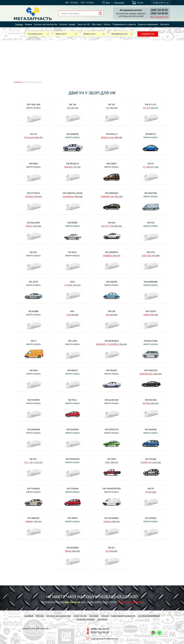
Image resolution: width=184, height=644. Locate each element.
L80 (112, 315)
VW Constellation (73, 193)
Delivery (33, 226)
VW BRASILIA (73, 164)
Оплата (107, 24)
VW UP (151, 489)
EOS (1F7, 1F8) (112, 226)
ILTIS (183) (151, 255)
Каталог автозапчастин (46, 24)
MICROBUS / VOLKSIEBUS (112, 344)
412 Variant (33, 137)
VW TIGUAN (151, 459)
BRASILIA (72, 167)
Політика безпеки (86, 619)
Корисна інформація (148, 24)
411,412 (151, 108)
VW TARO (112, 459)
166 (73, 108)
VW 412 (33, 134)
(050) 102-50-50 (159, 13)
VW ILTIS (151, 252)
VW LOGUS (151, 311)
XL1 (112, 551)
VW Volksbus (112, 518)
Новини (29, 24)
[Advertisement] (92, 60)
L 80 (72, 315)
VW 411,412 (151, 104)
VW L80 (112, 311)
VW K (73, 282)
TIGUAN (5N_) (151, 462)
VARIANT (33, 521)
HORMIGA (112, 255)
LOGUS (151, 315)
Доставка (97, 24)
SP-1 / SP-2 (33, 462)
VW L (72, 311)
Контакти (165, 24)
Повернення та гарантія (124, 24)
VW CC (151, 164)
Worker (72, 551)
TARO (112, 462)
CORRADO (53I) (112, 196)
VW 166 (72, 104)
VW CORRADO (112, 193)
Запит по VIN (84, 24)
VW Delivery (33, 223)
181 (112, 108)
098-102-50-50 (72, 602)
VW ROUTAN (151, 400)
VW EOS (112, 223)
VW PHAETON (151, 370)
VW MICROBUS (112, 341)
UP (151, 492)
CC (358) (151, 167)
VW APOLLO (112, 134)
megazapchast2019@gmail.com (104, 639)
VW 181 (112, 104)
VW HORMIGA (112, 252)
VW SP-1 (33, 459)
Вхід (108, 3)
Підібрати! (148, 34)
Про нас (40, 616)
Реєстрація (119, 3)
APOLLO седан (112, 137)
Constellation (73, 196)
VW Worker (73, 548)
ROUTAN (151, 403)
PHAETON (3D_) (151, 374)
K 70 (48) (72, 285)
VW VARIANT (33, 518)
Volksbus (112, 521)
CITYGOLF (33, 196)
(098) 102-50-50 (159, 10)
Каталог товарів (67, 24)
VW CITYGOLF (33, 193)
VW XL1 (112, 548)
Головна (19, 24)
